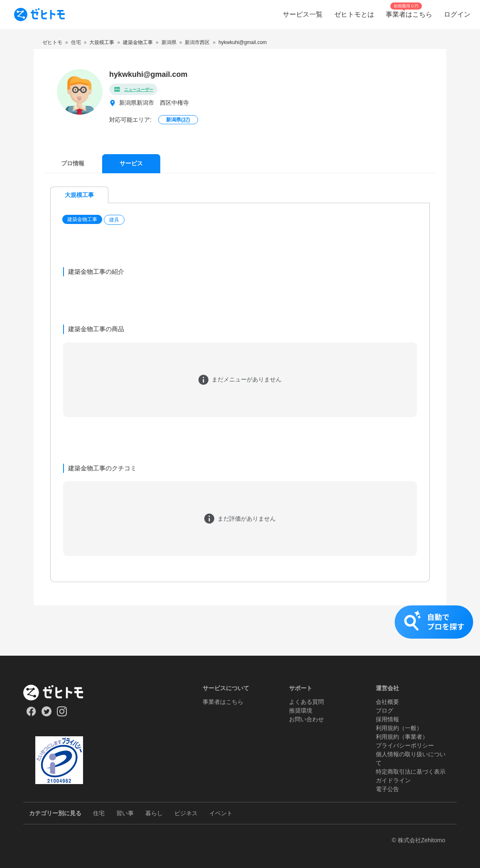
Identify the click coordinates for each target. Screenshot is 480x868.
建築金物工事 (82, 219)
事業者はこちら (223, 702)
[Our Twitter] (46, 714)
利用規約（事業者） (402, 737)
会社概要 (387, 702)
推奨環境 (301, 711)
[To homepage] (39, 15)
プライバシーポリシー (405, 745)
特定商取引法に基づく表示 (411, 772)
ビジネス (186, 813)
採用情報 (387, 719)
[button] (83, 220)
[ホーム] (59, 693)
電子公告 (387, 789)
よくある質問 (306, 702)
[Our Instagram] (62, 714)
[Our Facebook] (31, 714)
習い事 (125, 813)
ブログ (384, 711)
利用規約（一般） (399, 728)
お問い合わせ (306, 719)
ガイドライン (393, 780)
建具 (114, 220)
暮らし (154, 813)
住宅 (99, 813)
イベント (221, 813)
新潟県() (178, 120)
